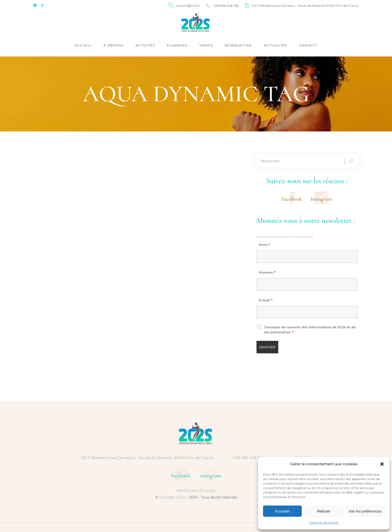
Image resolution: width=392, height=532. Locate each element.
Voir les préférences (365, 511)
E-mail (266, 300)
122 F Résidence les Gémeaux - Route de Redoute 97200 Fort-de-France (148, 458)
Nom (264, 245)
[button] (382, 464)
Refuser (324, 511)
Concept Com (172, 497)
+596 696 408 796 (248, 458)
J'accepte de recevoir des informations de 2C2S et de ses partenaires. (310, 330)
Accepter (282, 511)
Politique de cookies (324, 522)
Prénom (267, 272)
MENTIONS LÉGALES (196, 491)
